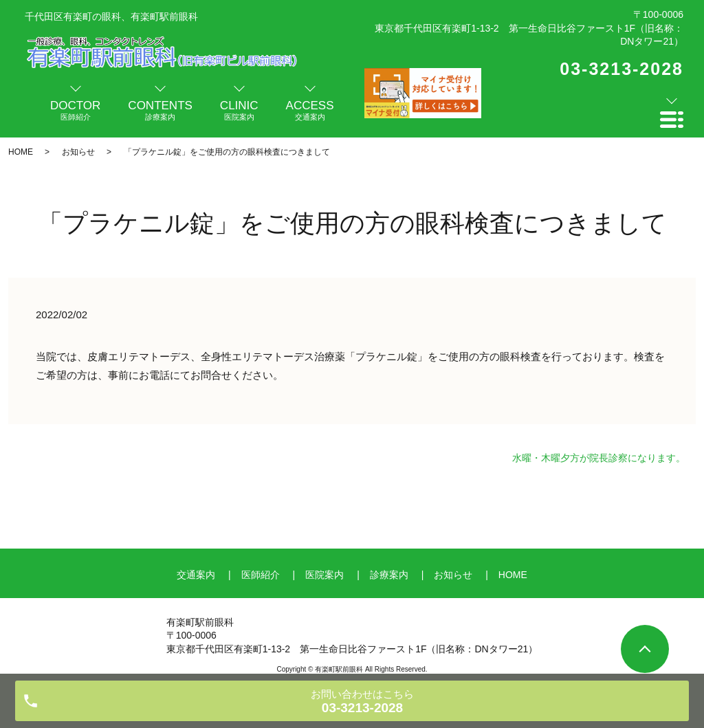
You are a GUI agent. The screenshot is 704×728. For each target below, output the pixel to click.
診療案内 (389, 575)
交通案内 (196, 575)
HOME (21, 152)
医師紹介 (261, 575)
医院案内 (324, 575)
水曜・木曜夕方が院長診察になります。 (599, 458)
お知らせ (78, 152)
